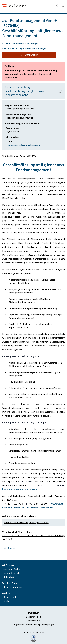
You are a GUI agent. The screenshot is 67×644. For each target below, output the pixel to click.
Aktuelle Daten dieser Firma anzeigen (20, 43)
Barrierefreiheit (33, 617)
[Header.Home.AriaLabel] (14, 6)
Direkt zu (33, 593)
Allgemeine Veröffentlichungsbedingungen (34, 625)
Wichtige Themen (33, 583)
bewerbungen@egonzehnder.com (24, 145)
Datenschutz (34, 621)
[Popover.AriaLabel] (60, 91)
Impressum (34, 613)
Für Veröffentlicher (12, 573)
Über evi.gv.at (10, 597)
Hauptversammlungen (14, 587)
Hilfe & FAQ (9, 577)
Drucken (10, 548)
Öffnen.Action (29, 55)
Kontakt (7, 601)
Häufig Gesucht (33, 565)
